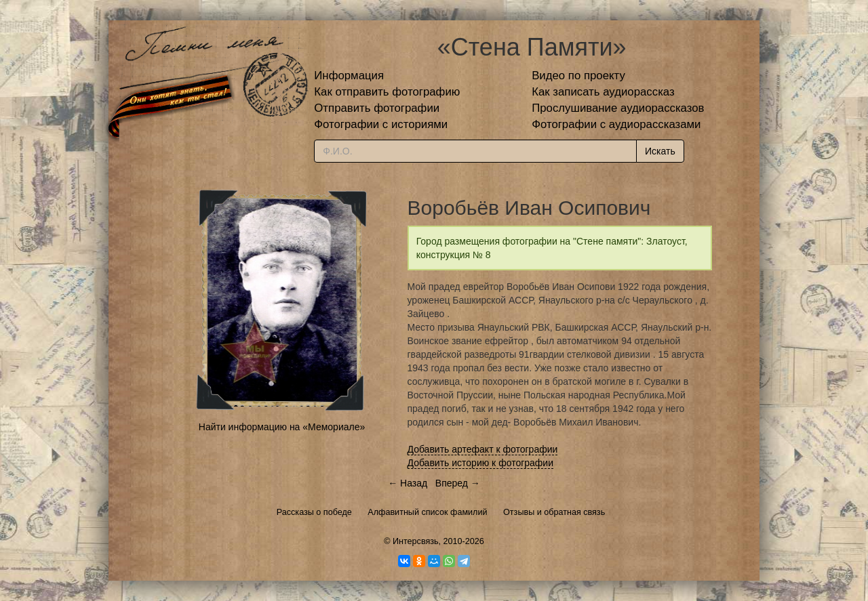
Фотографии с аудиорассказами (616, 124)
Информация (349, 76)
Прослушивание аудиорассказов (618, 108)
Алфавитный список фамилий (427, 512)
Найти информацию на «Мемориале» (282, 427)
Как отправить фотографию (387, 92)
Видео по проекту (578, 76)
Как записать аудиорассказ (603, 92)
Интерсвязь (416, 541)
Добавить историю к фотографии (481, 463)
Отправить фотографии (377, 108)
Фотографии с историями (381, 124)
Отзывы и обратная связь (554, 512)
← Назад (408, 483)
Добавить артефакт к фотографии (483, 449)
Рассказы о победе (314, 512)
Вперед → (458, 483)
